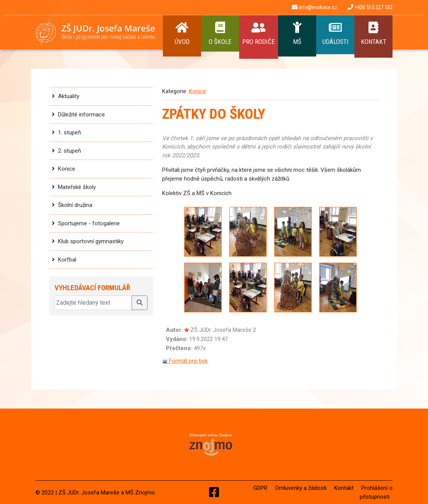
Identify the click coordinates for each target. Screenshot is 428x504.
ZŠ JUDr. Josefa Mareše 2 (223, 330)
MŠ (297, 34)
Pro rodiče (259, 34)
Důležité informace (81, 115)
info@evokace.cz (315, 7)
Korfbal (67, 260)
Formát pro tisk (185, 361)
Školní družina (75, 205)
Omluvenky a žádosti (301, 488)
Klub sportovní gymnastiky (91, 241)
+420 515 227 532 (370, 7)
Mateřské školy (77, 187)
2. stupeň (69, 151)
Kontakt (373, 34)
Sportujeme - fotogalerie (89, 223)
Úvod (182, 34)
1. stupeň (69, 132)
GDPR (260, 488)
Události (335, 34)
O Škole (220, 34)
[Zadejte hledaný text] (93, 303)
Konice (67, 169)
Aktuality (69, 96)
